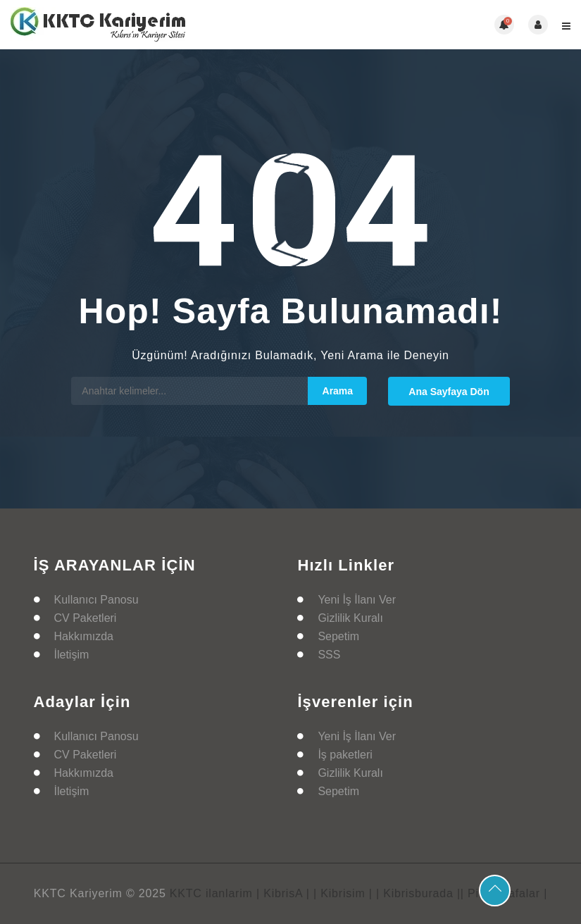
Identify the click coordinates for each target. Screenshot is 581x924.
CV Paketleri (86, 618)
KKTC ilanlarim (211, 893)
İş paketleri (345, 755)
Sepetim (338, 636)
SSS (329, 655)
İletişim (72, 655)
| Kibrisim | (343, 893)
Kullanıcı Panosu (96, 600)
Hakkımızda (84, 636)
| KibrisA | (283, 893)
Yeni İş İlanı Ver (357, 600)
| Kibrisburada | (418, 893)
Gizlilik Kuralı (350, 618)
